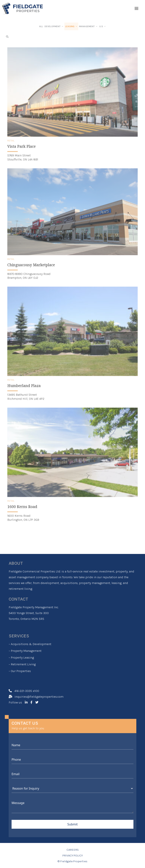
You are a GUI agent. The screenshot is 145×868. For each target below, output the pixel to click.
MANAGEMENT (88, 26)
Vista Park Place (21, 151)
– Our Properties (20, 671)
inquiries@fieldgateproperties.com (39, 697)
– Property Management (25, 651)
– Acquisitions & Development (30, 644)
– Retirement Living (22, 664)
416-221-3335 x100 (27, 691)
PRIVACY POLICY (73, 855)
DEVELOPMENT (54, 26)
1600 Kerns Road (22, 511)
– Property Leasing (21, 658)
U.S (103, 26)
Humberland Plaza (24, 390)
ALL (41, 26)
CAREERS (73, 850)
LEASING (71, 26)
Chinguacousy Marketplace (31, 269)
